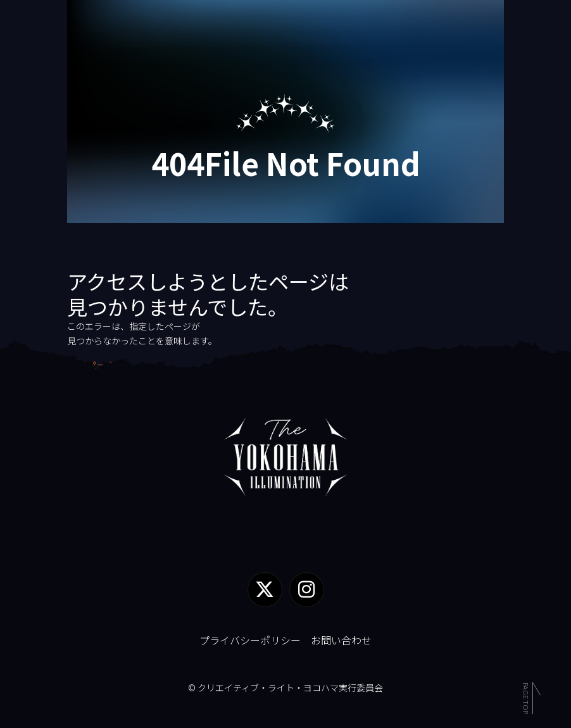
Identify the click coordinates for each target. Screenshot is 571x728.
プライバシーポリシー (250, 640)
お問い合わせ (341, 640)
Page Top (526, 696)
